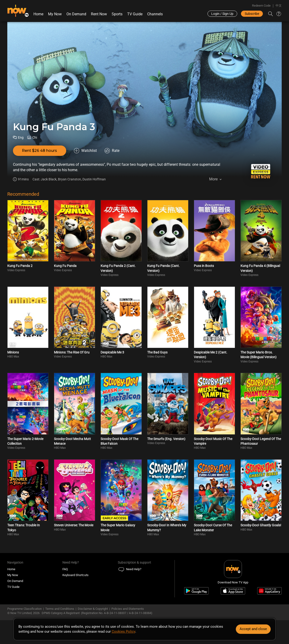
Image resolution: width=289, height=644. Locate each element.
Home (38, 14)
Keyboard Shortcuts (75, 575)
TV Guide (135, 14)
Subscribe (252, 14)
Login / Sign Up (222, 14)
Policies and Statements (128, 609)
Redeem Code (261, 6)
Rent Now (99, 14)
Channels (155, 14)
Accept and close (253, 629)
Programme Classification (24, 609)
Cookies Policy (123, 632)
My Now (55, 14)
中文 (279, 6)
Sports (117, 14)
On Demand (76, 14)
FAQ (65, 569)
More (213, 179)
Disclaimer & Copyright (93, 609)
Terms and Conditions (60, 609)
